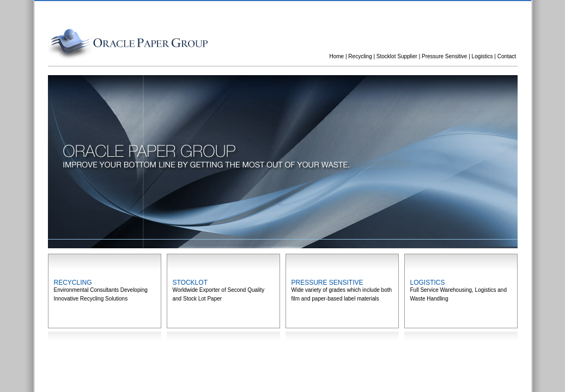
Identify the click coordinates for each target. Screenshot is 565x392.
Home (337, 56)
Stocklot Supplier (397, 56)
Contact (507, 56)
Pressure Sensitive (444, 56)
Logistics (482, 56)
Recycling (360, 56)
